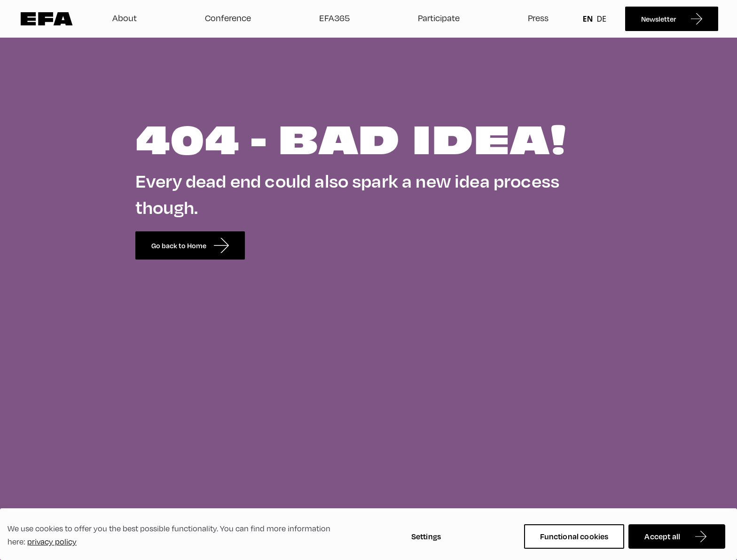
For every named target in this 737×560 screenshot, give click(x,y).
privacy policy (52, 542)
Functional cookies (574, 536)
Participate (439, 18)
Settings (426, 536)
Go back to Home (190, 245)
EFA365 (334, 18)
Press (538, 18)
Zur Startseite (47, 19)
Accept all (662, 536)
